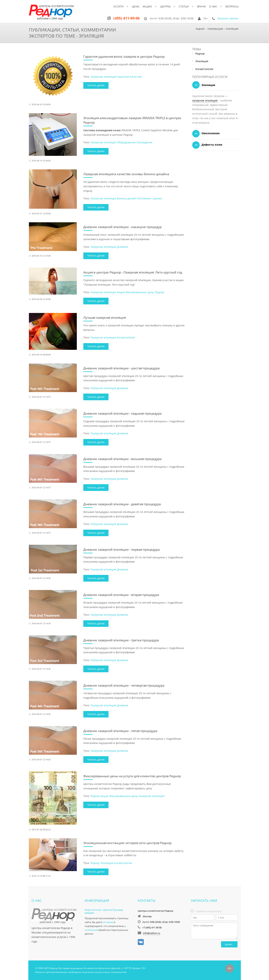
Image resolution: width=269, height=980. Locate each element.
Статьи (184, 6)
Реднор (160, 292)
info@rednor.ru (152, 933)
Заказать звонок (228, 18)
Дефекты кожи (207, 145)
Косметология (126, 337)
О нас (213, 6)
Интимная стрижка (150, 198)
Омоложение (206, 134)
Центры (165, 6)
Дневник (122, 247)
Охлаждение (144, 142)
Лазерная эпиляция (103, 77)
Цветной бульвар (113, 910)
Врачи (201, 6)
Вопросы (232, 6)
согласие (108, 922)
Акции (147, 6)
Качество (136, 77)
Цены (136, 6)
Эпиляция (107, 863)
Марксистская (93, 910)
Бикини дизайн (127, 198)
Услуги (118, 6)
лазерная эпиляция (205, 100)
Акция (121, 292)
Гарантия (123, 77)
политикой (91, 930)
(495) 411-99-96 (126, 18)
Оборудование (126, 142)
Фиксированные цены (140, 292)
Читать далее (96, 85)
